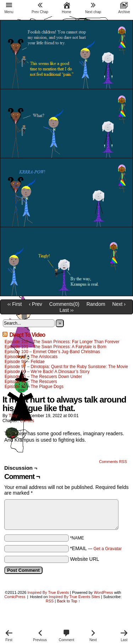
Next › (119, 304)
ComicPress (15, 597)
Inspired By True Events (48, 592)
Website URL (84, 559)
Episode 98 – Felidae (25, 362)
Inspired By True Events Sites (74, 597)
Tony (13, 416)
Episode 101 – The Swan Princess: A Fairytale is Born (56, 347)
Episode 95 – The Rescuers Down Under (43, 377)
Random (96, 304)
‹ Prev (36, 304)
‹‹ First (15, 304)
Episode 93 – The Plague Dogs (34, 387)
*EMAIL (96, 548)
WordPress (103, 592)
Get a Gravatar (108, 549)
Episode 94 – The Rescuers (31, 382)
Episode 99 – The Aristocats (31, 357)
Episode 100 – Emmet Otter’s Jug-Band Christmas (52, 352)
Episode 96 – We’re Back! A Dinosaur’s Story (47, 372)
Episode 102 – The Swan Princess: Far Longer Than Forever (62, 342)
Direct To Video (27, 335)
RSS (50, 601)
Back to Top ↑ (68, 601)
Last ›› (67, 310)
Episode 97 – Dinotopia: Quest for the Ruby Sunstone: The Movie (66, 367)
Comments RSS (113, 462)
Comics (27, 421)
